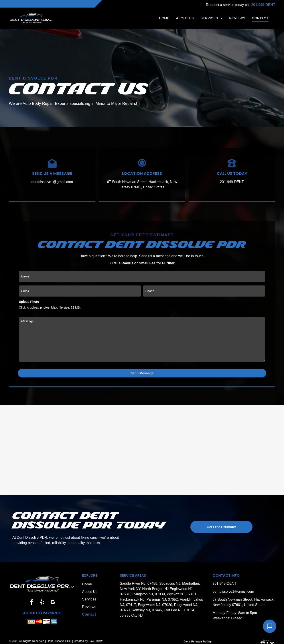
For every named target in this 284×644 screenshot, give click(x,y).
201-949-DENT (232, 182)
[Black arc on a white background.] (232, 166)
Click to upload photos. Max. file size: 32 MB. (50, 307)
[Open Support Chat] (270, 626)
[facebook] (32, 597)
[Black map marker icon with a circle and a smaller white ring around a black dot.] (142, 166)
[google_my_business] (53, 597)
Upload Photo (29, 302)
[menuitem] (164, 18)
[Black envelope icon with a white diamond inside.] (52, 166)
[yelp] (42, 597)
